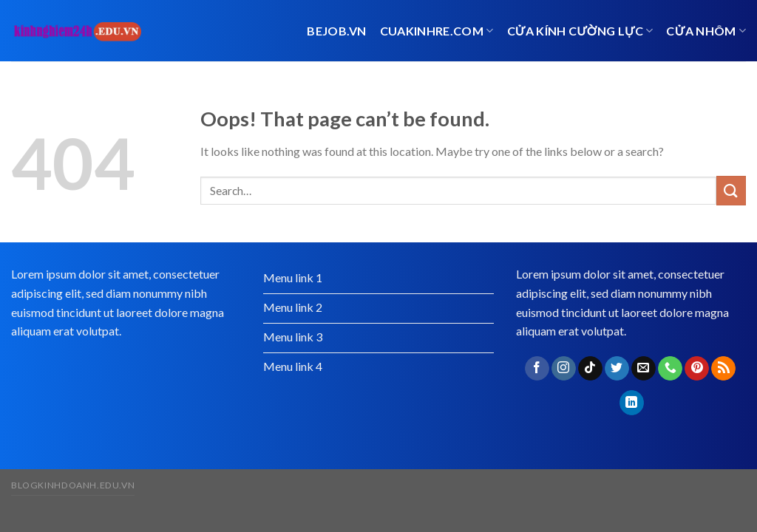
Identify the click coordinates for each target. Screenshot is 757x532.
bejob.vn (337, 31)
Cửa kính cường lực (580, 31)
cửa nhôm (706, 31)
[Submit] (731, 190)
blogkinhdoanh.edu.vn (73, 485)
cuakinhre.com (437, 31)
